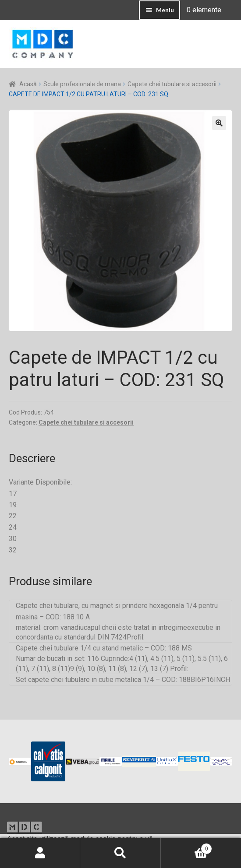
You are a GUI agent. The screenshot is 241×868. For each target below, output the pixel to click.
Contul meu (40, 853)
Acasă (28, 84)
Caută (120, 853)
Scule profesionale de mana (82, 84)
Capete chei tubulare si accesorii (172, 84)
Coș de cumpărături (187, 847)
